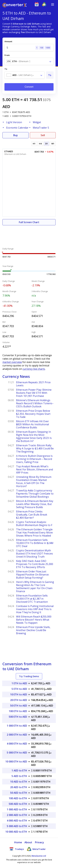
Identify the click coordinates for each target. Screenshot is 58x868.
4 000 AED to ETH (17, 821)
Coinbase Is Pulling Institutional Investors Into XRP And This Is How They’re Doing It (35, 609)
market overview (12, 362)
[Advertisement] (29, 235)
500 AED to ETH (18, 804)
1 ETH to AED (19, 683)
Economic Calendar (17, 128)
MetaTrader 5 (41, 128)
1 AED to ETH (19, 770)
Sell (43, 135)
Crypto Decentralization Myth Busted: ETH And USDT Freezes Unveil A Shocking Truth (34, 554)
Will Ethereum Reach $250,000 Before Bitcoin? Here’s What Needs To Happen (34, 620)
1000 (48, 48)
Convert (29, 87)
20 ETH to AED (19, 700)
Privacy (39, 842)
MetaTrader (36, 849)
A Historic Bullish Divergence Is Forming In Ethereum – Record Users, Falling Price (34, 459)
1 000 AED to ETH (17, 809)
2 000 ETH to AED (17, 735)
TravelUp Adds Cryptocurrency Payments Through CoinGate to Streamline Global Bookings (35, 494)
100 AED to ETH (18, 798)
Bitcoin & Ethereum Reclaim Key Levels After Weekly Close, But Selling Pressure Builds (35, 504)
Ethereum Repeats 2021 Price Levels (33, 384)
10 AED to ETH (19, 782)
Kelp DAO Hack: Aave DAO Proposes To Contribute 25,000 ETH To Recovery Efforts (35, 564)
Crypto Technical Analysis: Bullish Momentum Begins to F (34, 524)
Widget (37, 122)
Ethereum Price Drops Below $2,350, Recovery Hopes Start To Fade (33, 414)
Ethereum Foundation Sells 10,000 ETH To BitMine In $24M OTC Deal (35, 543)
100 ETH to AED (18, 711)
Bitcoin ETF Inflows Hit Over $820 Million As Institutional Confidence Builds (32, 424)
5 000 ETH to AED (17, 753)
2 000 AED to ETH (17, 815)
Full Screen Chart (29, 222)
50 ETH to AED (19, 706)
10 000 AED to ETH (16, 832)
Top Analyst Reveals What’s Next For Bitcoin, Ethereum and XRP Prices (34, 469)
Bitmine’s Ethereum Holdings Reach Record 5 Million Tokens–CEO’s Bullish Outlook (35, 403)
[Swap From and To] (50, 75)
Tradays (17, 849)
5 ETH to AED (19, 689)
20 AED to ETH (19, 787)
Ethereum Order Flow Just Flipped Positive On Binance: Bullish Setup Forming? (33, 575)
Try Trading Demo (29, 676)
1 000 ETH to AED (17, 726)
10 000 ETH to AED (16, 762)
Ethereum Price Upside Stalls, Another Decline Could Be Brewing (33, 630)
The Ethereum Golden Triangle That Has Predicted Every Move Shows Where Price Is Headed (34, 533)
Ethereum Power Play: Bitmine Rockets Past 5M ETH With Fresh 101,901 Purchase (34, 393)
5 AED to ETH (19, 776)
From (7, 55)
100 (42, 48)
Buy (16, 135)
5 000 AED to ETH (17, 826)
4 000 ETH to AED (17, 744)
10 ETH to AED (19, 694)
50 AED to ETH (19, 793)
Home (18, 842)
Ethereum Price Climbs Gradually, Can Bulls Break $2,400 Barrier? (32, 515)
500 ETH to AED (18, 717)
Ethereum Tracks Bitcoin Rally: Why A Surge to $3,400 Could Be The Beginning (35, 448)
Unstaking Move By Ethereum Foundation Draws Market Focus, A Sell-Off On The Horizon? (34, 482)
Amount (8, 41)
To (6, 69)
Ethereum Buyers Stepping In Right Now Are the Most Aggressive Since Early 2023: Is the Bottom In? (34, 436)
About (28, 842)
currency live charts (34, 369)
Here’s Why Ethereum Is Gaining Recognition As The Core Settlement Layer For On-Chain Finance (35, 587)
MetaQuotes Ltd (39, 856)
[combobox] (29, 61)
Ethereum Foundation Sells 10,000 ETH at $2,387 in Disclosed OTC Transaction (32, 599)
